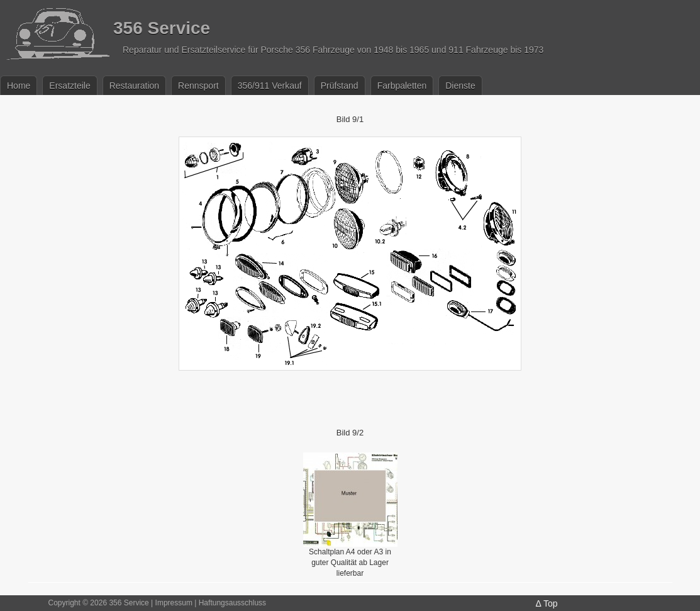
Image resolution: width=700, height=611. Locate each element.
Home (19, 86)
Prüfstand (340, 86)
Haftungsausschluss (232, 603)
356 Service (162, 28)
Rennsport (198, 86)
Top (551, 603)
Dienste (460, 86)
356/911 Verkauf (270, 86)
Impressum (174, 603)
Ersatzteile (69, 86)
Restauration (134, 86)
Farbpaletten (402, 86)
